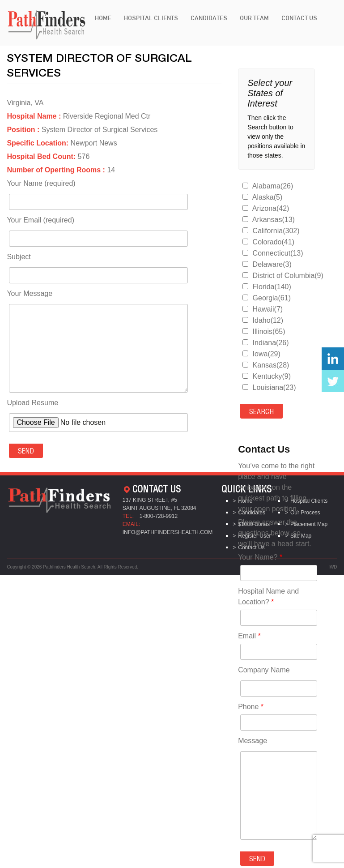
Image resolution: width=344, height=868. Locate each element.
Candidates (209, 18)
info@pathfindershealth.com (168, 532)
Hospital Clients (151, 18)
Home (103, 18)
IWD (333, 567)
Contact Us (299, 18)
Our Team (254, 18)
